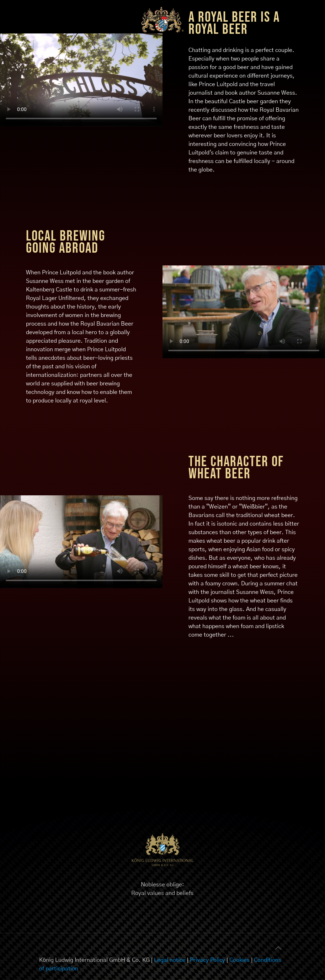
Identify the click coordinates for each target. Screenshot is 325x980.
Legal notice (170, 960)
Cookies (239, 960)
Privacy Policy (207, 960)
